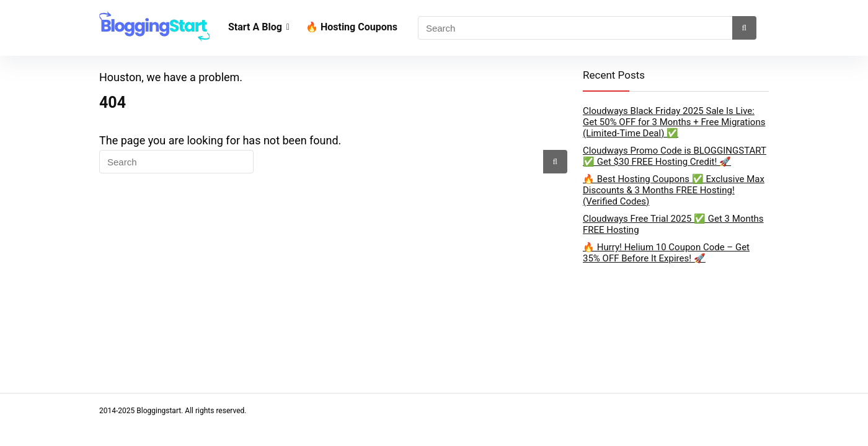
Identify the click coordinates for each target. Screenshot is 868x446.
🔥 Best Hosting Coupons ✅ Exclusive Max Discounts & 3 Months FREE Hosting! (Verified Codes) (674, 190)
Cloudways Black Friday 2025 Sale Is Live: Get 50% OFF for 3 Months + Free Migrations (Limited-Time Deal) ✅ (674, 122)
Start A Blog (255, 27)
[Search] (742, 28)
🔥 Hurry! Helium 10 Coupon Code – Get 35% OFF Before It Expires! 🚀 (666, 253)
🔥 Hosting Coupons (354, 27)
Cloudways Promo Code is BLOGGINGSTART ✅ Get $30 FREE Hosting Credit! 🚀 (675, 156)
